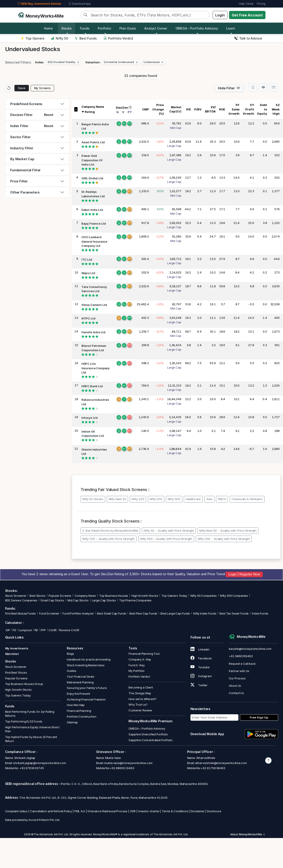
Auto (209, 499)
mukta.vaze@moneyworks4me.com (128, 763)
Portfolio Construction (82, 716)
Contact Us (236, 693)
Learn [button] (231, 28)
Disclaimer (198, 811)
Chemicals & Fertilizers (247, 499)
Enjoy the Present (78, 694)
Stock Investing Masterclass (86, 665)
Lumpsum (25, 630)
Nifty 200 (156, 499)
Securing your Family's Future (87, 688)
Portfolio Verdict (118, 38)
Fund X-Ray (137, 665)
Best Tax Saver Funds (234, 613)
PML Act (80, 811)
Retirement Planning (80, 682)
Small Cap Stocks (52, 600)
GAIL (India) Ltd (92, 178)
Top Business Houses (114, 596)
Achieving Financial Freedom (86, 699)
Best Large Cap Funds (175, 613)
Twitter (199, 685)
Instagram (201, 676)
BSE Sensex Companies (21, 600)
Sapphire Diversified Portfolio (148, 734)
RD (37, 630)
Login (220, 15)
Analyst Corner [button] (156, 28)
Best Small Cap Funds (112, 613)
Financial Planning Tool (144, 654)
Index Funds (260, 613)
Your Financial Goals (81, 676)
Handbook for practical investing (89, 659)
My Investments (17, 648)
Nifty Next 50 (118, 499)
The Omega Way (140, 693)
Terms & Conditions (175, 811)
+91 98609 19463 (122, 768)
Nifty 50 (59, 38)
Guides (72, 671)
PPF (43, 630)
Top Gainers (33, 38)
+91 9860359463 (241, 656)
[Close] (78, 62)
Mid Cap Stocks (78, 600)
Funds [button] (85, 28)
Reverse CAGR (69, 630)
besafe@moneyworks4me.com (250, 649)
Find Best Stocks (16, 672)
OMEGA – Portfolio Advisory (147, 728)
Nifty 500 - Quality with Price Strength (166, 539)
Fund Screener (49, 613)
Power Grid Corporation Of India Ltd (92, 160)
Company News (85, 596)
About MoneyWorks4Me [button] (248, 834)
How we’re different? (142, 699)
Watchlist (12, 654)
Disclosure (214, 811)
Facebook (201, 658)
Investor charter (149, 811)
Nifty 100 (138, 499)
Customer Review (140, 710)
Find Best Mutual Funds (21, 613)
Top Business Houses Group (24, 684)
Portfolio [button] (104, 28)
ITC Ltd (87, 259)
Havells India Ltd (93, 332)
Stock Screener (16, 596)
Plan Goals (128, 28)
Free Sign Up (259, 717)
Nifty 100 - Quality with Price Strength (108, 539)
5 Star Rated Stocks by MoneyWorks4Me (110, 531)
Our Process (237, 678)
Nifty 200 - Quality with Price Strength (224, 539)
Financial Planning (79, 711)
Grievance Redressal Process (107, 811)
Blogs (70, 654)
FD (14, 630)
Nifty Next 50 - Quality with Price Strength (228, 531)
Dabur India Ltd (92, 210)
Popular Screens (60, 596)
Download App (80, 4)
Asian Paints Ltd (93, 142)
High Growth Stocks (145, 596)
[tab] (37, 104)
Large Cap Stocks (104, 600)
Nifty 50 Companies (204, 596)
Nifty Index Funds (205, 613)
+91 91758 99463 (213, 768)
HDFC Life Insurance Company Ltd (96, 368)
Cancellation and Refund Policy (51, 811)
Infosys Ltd (90, 418)
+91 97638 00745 (31, 768)
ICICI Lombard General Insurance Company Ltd (94, 242)
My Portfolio (136, 671)
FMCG (222, 499)
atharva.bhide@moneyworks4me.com (221, 763)
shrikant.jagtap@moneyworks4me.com (40, 763)
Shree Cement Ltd (94, 305)
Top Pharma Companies (135, 600)
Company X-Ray (140, 659)
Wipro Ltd (88, 273)
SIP (8, 630)
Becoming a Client (141, 687)
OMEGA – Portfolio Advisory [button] (197, 28)
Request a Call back (242, 664)
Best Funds (86, 38)
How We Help (76, 705)
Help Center (246, 4)
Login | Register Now (244, 574)
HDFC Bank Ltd (92, 386)
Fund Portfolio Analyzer (78, 613)
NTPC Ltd (88, 319)
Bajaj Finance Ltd (94, 223)
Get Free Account (247, 15)
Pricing (261, 4)
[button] (64, 62)
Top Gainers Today (174, 596)
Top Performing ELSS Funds (24, 721)
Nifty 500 (174, 499)
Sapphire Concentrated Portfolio (150, 740)
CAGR (53, 630)
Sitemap (72, 722)
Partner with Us (239, 671)
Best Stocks (37, 596)
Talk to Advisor (248, 38)
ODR (133, 811)
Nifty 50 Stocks (93, 499)
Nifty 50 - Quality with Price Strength (169, 531)
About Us (235, 686)
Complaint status (16, 811)
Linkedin (200, 649)
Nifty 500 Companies (234, 596)
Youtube (200, 667)
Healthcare (193, 499)
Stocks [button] (66, 28)
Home (48, 28)
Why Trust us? (138, 704)
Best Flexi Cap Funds (143, 613)
